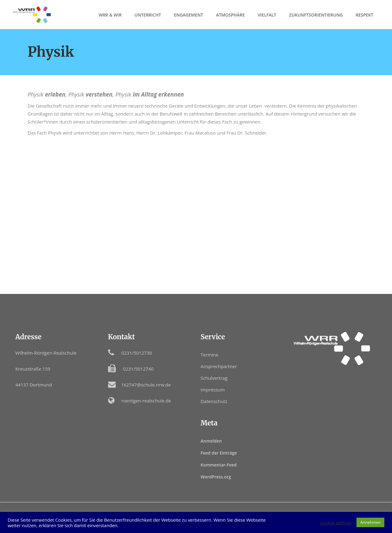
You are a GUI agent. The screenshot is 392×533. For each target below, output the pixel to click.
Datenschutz (214, 401)
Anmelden (211, 441)
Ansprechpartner (219, 366)
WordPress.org (216, 477)
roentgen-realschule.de (146, 401)
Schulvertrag (214, 378)
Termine (209, 355)
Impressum (213, 390)
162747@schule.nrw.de (146, 385)
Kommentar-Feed (219, 465)
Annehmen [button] (370, 522)
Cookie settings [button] (336, 523)
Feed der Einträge (219, 453)
